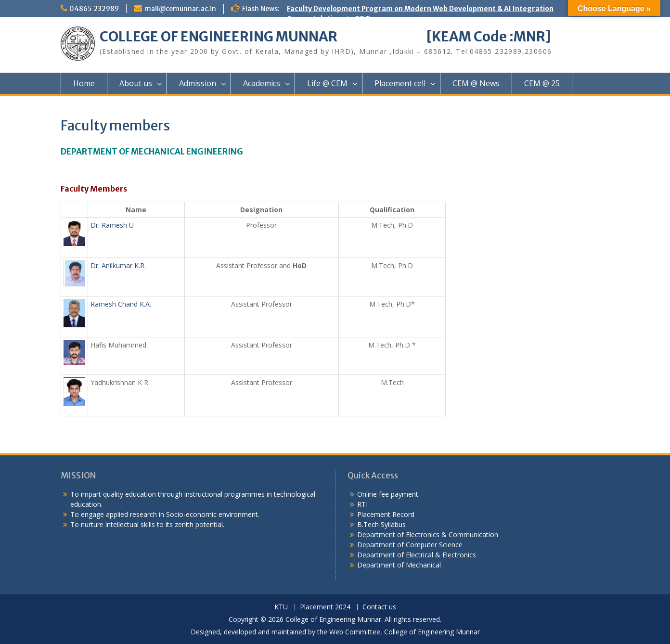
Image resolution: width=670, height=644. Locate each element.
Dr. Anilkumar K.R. (118, 265)
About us (136, 83)
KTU (281, 607)
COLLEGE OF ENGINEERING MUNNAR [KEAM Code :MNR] (325, 37)
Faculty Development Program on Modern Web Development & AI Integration (420, 9)
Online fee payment (388, 494)
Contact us (379, 607)
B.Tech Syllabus (381, 524)
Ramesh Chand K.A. (121, 304)
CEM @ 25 (542, 83)
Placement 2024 (325, 607)
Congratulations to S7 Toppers (341, 19)
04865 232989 (94, 9)
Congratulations (316, 59)
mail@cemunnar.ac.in (180, 9)
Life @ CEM (327, 83)
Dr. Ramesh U (112, 225)
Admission (198, 83)
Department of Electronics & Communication (429, 535)
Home (84, 83)
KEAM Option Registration (332, 69)
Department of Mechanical (399, 565)
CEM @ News (476, 83)
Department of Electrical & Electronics (417, 555)
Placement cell (400, 83)
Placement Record (386, 514)
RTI (362, 504)
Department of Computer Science (410, 545)
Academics (262, 83)
